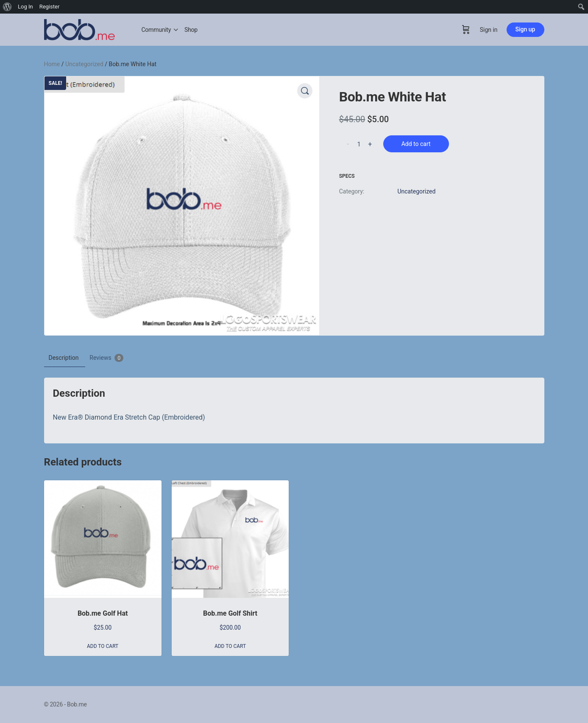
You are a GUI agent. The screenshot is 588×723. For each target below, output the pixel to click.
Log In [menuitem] (25, 7)
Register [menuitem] (50, 7)
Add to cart (416, 144)
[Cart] (466, 30)
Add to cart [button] (103, 646)
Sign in (489, 30)
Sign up (525, 29)
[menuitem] (7, 7)
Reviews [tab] (106, 358)
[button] (305, 91)
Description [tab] (64, 358)
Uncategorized (84, 64)
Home (52, 64)
